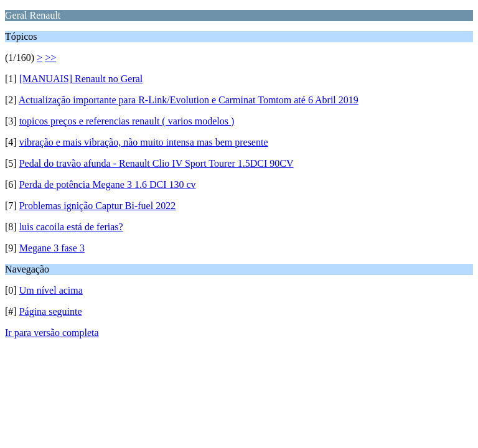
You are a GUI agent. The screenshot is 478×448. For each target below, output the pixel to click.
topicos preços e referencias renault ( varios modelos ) (127, 121)
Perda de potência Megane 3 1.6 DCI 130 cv (108, 184)
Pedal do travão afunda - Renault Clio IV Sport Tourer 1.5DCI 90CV (157, 163)
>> (50, 58)
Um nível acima (51, 290)
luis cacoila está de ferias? (71, 227)
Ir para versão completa (52, 333)
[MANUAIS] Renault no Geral (81, 79)
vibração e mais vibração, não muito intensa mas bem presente (144, 142)
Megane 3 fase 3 (52, 248)
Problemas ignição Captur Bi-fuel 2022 (98, 206)
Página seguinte (51, 311)
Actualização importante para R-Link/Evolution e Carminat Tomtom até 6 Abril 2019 (189, 100)
